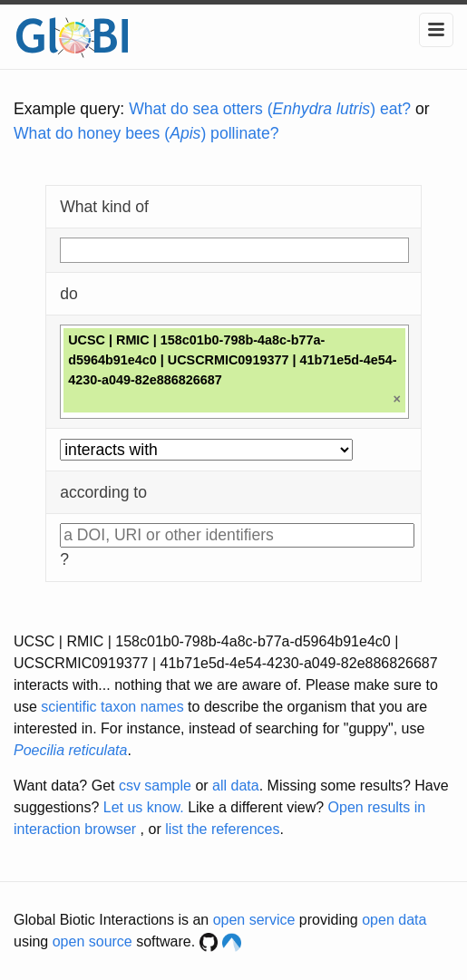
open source (92, 941)
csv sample (155, 786)
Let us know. (144, 807)
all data (236, 786)
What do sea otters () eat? (270, 109)
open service (254, 920)
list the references (222, 829)
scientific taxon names (112, 707)
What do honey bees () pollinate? (146, 133)
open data (394, 920)
